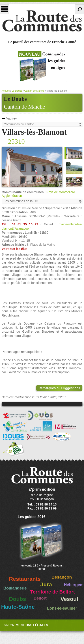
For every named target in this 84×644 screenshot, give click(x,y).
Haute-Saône (18, 607)
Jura (46, 584)
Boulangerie (15, 588)
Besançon (62, 577)
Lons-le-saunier (62, 608)
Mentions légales (32, 625)
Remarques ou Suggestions (59, 388)
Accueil (6, 91)
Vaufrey (12, 118)
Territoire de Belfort (53, 592)
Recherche (79, 9)
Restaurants (25, 579)
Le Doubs (17, 91)
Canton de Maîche (25, 107)
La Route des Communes (42, 21)
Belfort (40, 598)
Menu (5, 9)
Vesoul (69, 599)
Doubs (17, 599)
